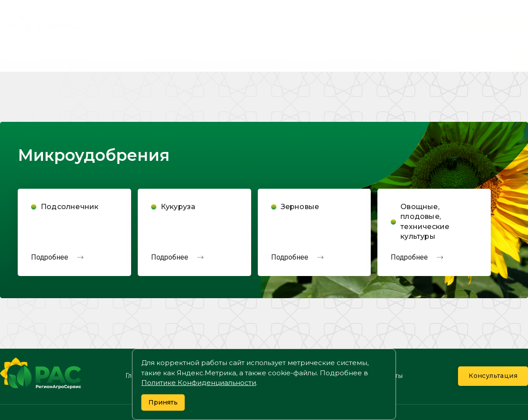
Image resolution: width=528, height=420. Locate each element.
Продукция (215, 59)
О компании (115, 59)
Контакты (395, 59)
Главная (23, 59)
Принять (163, 402)
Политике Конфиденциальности (199, 383)
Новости (307, 59)
